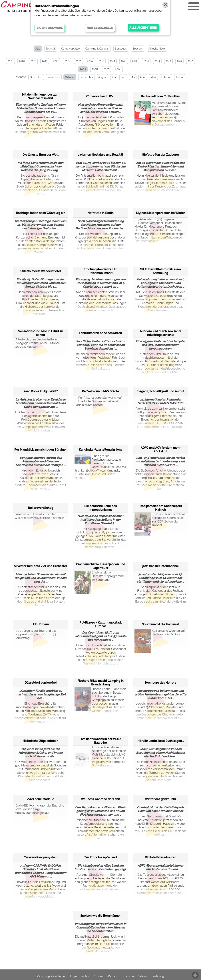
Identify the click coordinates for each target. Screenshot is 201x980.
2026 (10, 61)
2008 (95, 69)
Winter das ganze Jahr (160, 799)
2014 (146, 61)
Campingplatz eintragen (52, 976)
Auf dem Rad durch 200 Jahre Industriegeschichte (161, 333)
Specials (138, 49)
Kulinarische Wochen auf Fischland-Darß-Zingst (160, 638)
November (54, 77)
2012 (168, 61)
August (102, 77)
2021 (67, 61)
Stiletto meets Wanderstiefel (41, 271)
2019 (90, 61)
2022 (56, 61)
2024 (33, 61)
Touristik (51, 49)
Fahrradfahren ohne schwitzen (101, 333)
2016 (124, 61)
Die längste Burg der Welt (41, 155)
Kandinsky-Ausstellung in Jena (101, 450)
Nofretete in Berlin (100, 213)
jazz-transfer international (160, 566)
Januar (180, 77)
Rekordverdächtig (41, 508)
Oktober (70, 77)
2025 (22, 61)
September (87, 77)
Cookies (98, 976)
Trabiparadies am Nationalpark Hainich (161, 508)
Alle (38, 49)
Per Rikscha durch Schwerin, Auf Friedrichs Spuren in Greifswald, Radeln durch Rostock (98, 401)
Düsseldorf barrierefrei (41, 683)
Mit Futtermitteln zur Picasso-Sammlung (160, 271)
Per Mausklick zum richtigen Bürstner (41, 450)
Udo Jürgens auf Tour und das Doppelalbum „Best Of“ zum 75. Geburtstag (36, 634)
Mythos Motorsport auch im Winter (160, 213)
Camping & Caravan (97, 49)
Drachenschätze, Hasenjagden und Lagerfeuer (101, 566)
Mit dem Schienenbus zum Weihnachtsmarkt (41, 96)
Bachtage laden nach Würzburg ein (41, 213)
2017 (112, 61)
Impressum (127, 976)
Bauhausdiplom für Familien (160, 96)
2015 (135, 61)
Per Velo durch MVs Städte (100, 391)
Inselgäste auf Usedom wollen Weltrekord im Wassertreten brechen (39, 516)
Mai (133, 77)
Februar (166, 77)
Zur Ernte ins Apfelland (100, 857)
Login (73, 976)
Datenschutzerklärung (151, 976)
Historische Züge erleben (41, 741)
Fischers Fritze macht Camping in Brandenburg (100, 683)
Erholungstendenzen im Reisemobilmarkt (100, 271)
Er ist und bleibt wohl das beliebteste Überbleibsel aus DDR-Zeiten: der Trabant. (160, 521)
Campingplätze (70, 49)
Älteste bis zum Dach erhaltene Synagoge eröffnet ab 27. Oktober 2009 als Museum (37, 343)
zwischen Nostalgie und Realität (100, 155)
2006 (118, 69)
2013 (157, 61)
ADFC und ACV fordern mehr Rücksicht (161, 450)
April (143, 77)
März (153, 77)
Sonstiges (121, 49)
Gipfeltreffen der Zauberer (160, 155)
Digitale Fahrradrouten (161, 857)
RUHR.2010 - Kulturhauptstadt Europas (101, 624)
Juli (114, 77)
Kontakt (85, 976)
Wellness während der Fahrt (101, 799)
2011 (179, 61)
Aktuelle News (157, 49)
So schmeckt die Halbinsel (161, 624)
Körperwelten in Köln (101, 96)
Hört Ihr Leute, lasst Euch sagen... (160, 741)
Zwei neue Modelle (41, 799)
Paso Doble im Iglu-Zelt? (41, 391)
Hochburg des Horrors (161, 683)
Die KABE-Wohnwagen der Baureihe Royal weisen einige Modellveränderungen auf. (39, 809)
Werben (112, 976)
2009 (83, 69)
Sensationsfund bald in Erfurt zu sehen (41, 333)
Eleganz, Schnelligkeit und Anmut (160, 391)
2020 (79, 61)
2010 (191, 61)
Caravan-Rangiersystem (41, 857)
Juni (123, 77)
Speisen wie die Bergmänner (100, 916)
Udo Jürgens (41, 624)
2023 (45, 61)
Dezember (36, 77)
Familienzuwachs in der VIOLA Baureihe (100, 741)
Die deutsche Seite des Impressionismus (100, 508)
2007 (106, 69)
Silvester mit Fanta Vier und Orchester (41, 566)
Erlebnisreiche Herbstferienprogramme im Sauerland (100, 580)
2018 (101, 61)
